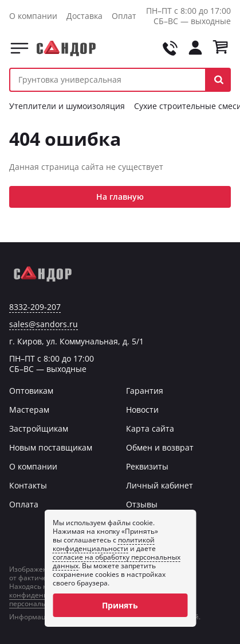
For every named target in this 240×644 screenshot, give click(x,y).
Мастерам (29, 410)
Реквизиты (147, 466)
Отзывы (142, 504)
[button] (219, 80)
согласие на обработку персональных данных (117, 561)
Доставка (84, 16)
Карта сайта (150, 428)
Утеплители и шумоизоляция (67, 106)
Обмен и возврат (160, 447)
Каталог (19, 48)
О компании (33, 16)
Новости (142, 410)
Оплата (126, 16)
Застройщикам (39, 428)
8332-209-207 (35, 307)
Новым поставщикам (51, 447)
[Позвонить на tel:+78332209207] (170, 48)
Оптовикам (31, 391)
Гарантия (145, 391)
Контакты (28, 485)
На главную (120, 197)
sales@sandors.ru (44, 324)
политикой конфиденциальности (104, 544)
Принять (120, 605)
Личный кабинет (160, 485)
